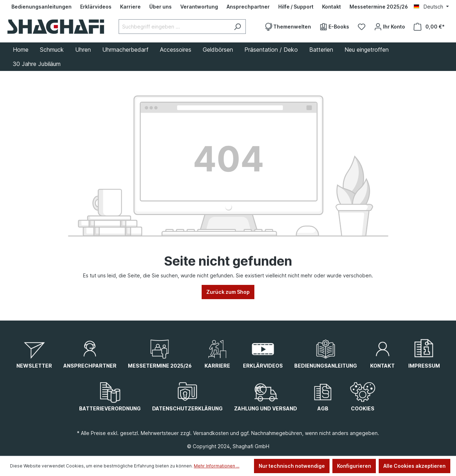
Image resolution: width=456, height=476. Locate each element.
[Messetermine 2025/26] (379, 7)
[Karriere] (130, 7)
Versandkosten (211, 433)
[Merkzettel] (362, 27)
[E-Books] (334, 27)
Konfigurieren (354, 466)
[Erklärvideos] (96, 7)
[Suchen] (237, 27)
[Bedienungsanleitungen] (42, 7)
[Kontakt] (331, 7)
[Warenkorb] (429, 27)
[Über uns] (160, 7)
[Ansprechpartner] (248, 7)
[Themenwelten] (288, 27)
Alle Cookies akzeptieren (414, 466)
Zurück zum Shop (228, 292)
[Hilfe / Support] (296, 7)
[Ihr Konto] (390, 27)
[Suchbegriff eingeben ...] (174, 27)
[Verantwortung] (199, 7)
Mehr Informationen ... (217, 466)
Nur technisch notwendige (292, 466)
